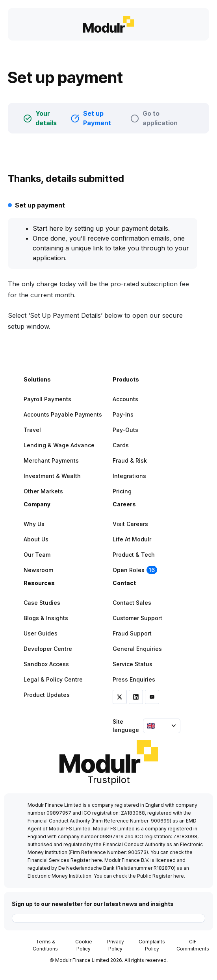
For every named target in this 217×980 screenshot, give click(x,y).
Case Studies (42, 603)
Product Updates (47, 695)
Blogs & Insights (46, 618)
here (97, 860)
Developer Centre (48, 649)
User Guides (41, 633)
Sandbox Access (46, 664)
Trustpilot (109, 780)
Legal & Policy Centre (53, 679)
